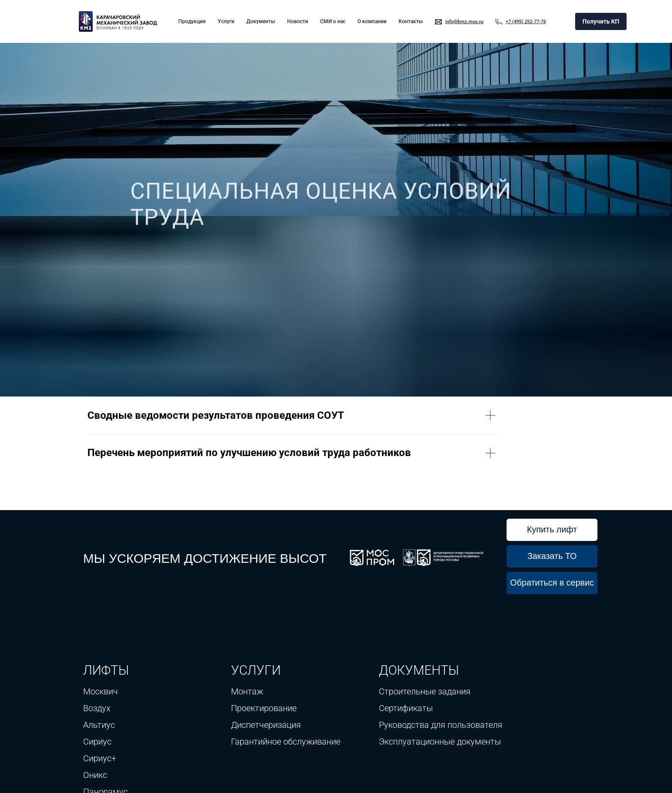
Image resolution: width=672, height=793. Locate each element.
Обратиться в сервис (552, 583)
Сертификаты (406, 708)
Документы (261, 21)
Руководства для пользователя (441, 725)
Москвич (100, 691)
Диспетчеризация (266, 725)
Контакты (411, 21)
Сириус (97, 742)
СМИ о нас (333, 21)
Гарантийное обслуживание (286, 742)
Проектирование (264, 708)
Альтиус (99, 725)
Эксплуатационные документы (440, 742)
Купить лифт (552, 529)
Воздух (97, 708)
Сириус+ (100, 758)
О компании (372, 21)
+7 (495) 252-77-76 (526, 22)
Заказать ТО (552, 556)
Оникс (95, 775)
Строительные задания (425, 691)
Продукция (192, 21)
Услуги (226, 21)
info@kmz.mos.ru (464, 22)
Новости (298, 21)
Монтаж (247, 691)
